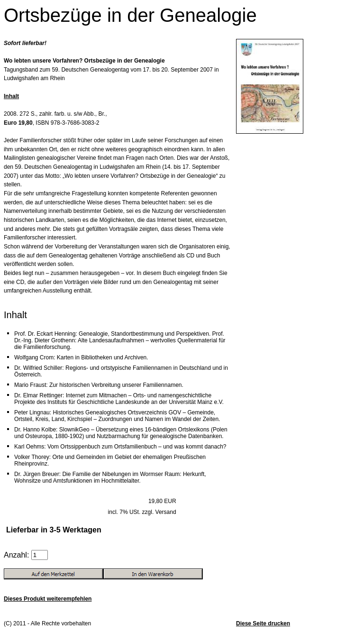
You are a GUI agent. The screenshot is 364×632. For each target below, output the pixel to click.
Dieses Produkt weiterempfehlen (48, 599)
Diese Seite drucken (263, 623)
